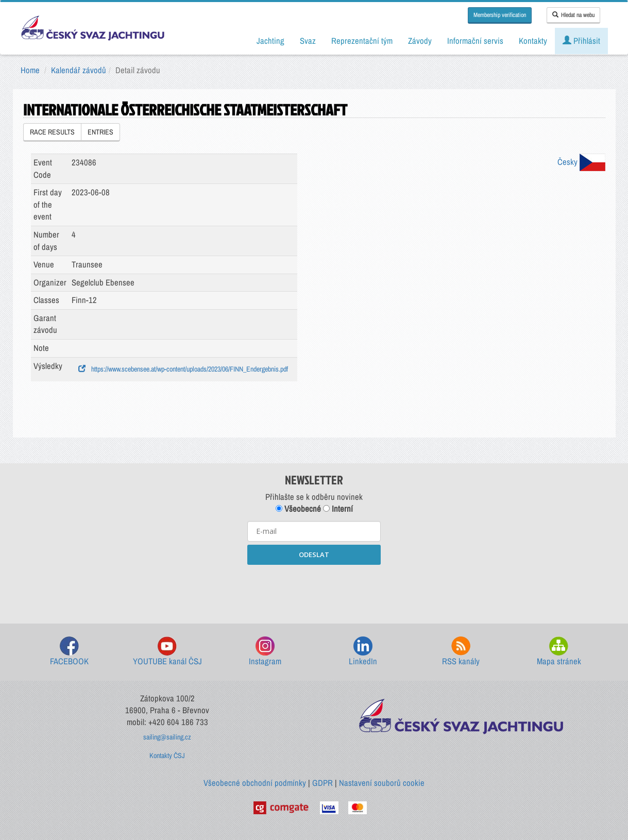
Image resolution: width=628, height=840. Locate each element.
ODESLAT (314, 555)
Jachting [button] (270, 41)
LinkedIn (363, 652)
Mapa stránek (559, 652)
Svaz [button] (308, 41)
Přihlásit (581, 41)
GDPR (323, 783)
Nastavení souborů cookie (382, 783)
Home (30, 70)
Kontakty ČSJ (167, 755)
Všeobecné (298, 509)
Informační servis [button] (475, 41)
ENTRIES (100, 132)
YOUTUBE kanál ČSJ (167, 652)
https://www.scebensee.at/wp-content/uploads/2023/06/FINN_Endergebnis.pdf (183, 369)
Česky (581, 162)
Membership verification (500, 15)
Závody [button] (420, 41)
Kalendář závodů (79, 70)
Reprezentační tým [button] (362, 41)
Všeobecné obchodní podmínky (255, 783)
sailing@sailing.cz (167, 737)
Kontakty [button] (533, 41)
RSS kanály (461, 652)
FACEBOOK (69, 652)
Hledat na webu (573, 15)
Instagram (265, 652)
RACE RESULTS (52, 132)
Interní (338, 509)
